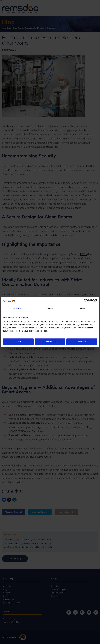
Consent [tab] (17, 308)
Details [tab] (50, 308)
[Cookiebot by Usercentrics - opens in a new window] (86, 301)
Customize (50, 342)
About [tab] (83, 308)
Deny (18, 342)
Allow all (82, 342)
